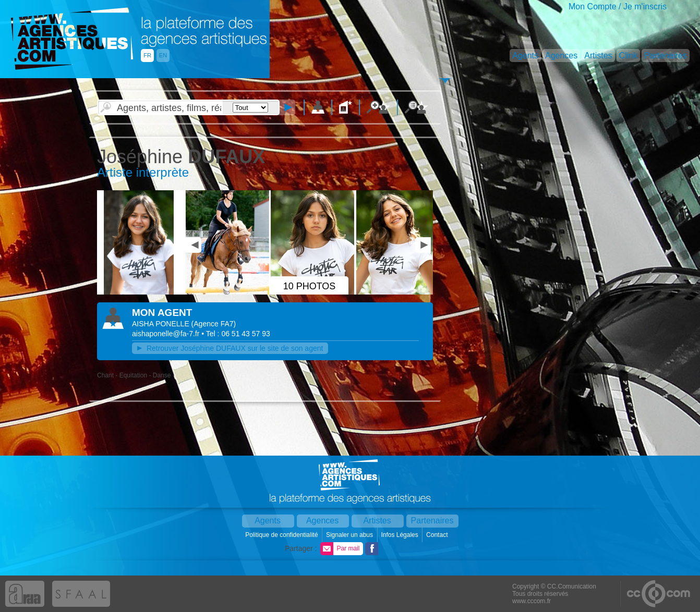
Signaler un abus (350, 535)
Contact (438, 535)
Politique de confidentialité (282, 535)
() (214, 324)
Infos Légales (400, 535)
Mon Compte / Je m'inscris (618, 7)
